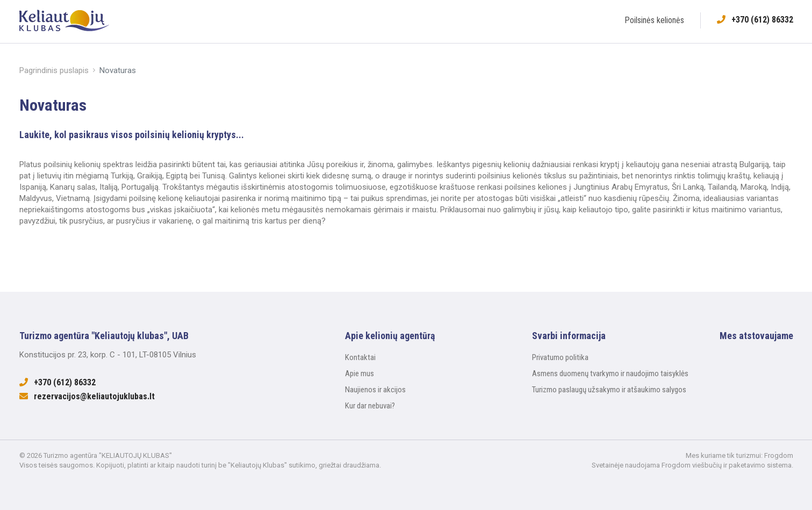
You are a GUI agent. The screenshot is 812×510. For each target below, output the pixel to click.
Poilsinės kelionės (654, 20)
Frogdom (779, 455)
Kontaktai (360, 357)
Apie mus (360, 373)
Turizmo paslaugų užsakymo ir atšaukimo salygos (609, 390)
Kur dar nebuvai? (370, 406)
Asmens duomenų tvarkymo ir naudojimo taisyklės (610, 373)
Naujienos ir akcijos (375, 390)
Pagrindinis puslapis (54, 70)
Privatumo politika (560, 357)
